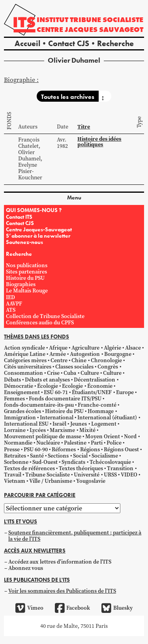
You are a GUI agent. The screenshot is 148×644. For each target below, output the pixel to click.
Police (114, 443)
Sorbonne (16, 462)
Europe (125, 392)
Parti (97, 443)
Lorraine (15, 430)
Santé (37, 456)
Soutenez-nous (24, 242)
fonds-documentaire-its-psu (39, 405)
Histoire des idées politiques (99, 142)
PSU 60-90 (36, 449)
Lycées (38, 430)
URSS (110, 475)
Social (80, 456)
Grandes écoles (22, 411)
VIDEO (129, 475)
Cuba (70, 373)
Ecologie (72, 386)
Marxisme (62, 430)
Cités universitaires (28, 367)
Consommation (23, 373)
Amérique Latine (25, 354)
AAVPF (14, 304)
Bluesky (117, 608)
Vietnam (15, 481)
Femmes (14, 399)
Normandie (18, 443)
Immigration (20, 418)
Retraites (15, 456)
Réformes (64, 449)
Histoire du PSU (25, 278)
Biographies (21, 284)
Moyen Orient (103, 436)
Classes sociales (74, 367)
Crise (53, 373)
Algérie (112, 348)
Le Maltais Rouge (27, 291)
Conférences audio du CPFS (40, 323)
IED (10, 297)
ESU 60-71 (56, 392)
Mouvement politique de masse (43, 436)
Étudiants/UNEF (92, 392)
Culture (90, 373)
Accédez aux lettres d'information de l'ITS (60, 562)
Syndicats (73, 462)
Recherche (115, 43)
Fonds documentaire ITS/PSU (65, 399)
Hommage (101, 411)
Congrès (108, 367)
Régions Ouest (121, 449)
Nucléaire (48, 443)
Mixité (87, 430)
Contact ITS (19, 217)
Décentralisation (95, 380)
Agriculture (85, 348)
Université (87, 475)
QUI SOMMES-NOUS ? (34, 210)
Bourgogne (118, 354)
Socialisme (105, 456)
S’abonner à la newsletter (38, 236)
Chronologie (106, 360)
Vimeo (29, 608)
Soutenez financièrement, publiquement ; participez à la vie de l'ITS (75, 536)
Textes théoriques (81, 468)
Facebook (72, 608)
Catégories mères (25, 360)
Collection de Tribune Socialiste (45, 316)
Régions (90, 449)
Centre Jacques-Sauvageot (39, 229)
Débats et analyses (47, 380)
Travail (13, 475)
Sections (58, 456)
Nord (130, 436)
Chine (79, 360)
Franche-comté (97, 405)
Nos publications (27, 265)
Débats (12, 380)
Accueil (27, 43)
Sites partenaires (26, 272)
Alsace (133, 348)
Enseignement (22, 392)
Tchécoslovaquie (110, 462)
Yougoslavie (91, 481)
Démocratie (19, 386)
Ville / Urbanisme (51, 481)
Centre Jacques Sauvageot (90, 29)
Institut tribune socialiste (90, 20)
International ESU (26, 424)
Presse (12, 449)
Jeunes (79, 424)
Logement (104, 424)
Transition (120, 468)
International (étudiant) (107, 418)
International (57, 418)
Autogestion (85, 354)
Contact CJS (69, 43)
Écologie (48, 386)
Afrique (58, 348)
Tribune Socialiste (48, 475)
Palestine (75, 443)
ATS (11, 310)
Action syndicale (24, 348)
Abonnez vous (26, 568)
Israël (59, 424)
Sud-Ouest (45, 462)
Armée (58, 354)
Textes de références (29, 468)
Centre (59, 360)
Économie (100, 386)
